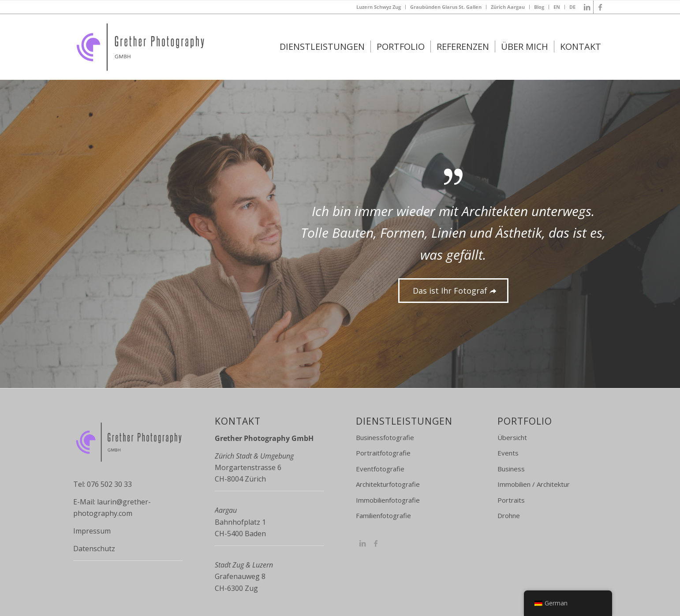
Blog (539, 7)
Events (508, 453)
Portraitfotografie (383, 453)
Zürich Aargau (508, 7)
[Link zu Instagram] (362, 543)
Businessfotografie (385, 437)
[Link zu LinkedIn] (587, 7)
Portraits (511, 500)
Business (511, 469)
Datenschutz (94, 549)
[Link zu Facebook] (600, 7)
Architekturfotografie (388, 484)
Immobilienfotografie (388, 500)
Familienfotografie (383, 515)
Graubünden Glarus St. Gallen (446, 7)
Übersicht (512, 437)
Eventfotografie (380, 469)
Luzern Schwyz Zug (379, 7)
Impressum (92, 531)
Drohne (509, 515)
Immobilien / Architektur (534, 484)
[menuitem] (379, 7)
